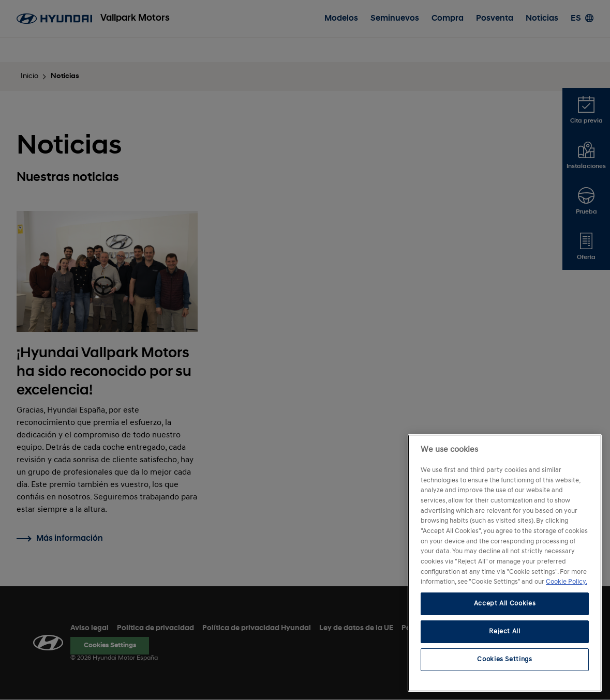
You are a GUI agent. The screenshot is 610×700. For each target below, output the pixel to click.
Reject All (505, 631)
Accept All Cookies (505, 604)
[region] (505, 563)
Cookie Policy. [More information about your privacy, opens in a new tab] (567, 582)
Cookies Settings (505, 659)
